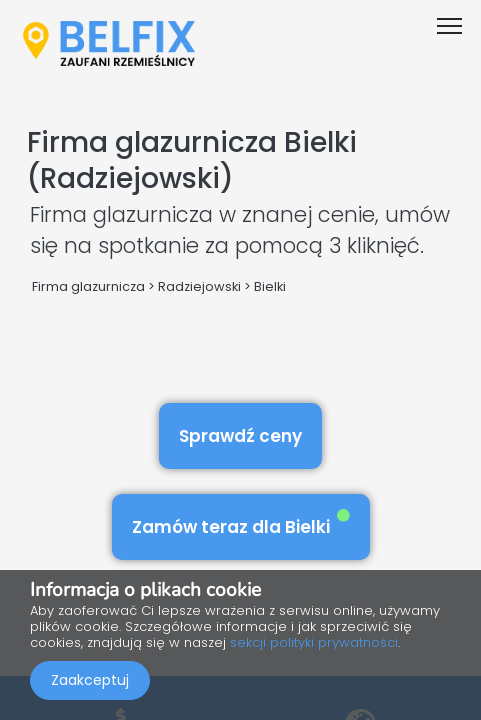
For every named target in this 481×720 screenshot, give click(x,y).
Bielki (270, 286)
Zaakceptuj (90, 680)
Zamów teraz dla (241, 523)
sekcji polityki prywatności (314, 642)
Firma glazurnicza (88, 286)
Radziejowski (199, 286)
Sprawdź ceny (240, 436)
